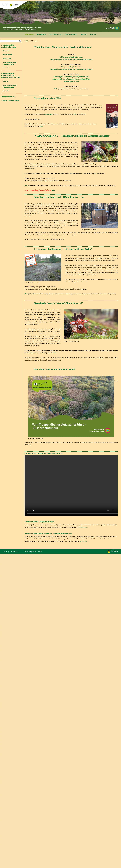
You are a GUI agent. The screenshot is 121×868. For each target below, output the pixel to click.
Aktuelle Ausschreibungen (10, 100)
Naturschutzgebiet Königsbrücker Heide (9, 46)
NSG (27, 41)
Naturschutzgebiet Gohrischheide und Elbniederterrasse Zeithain (10, 76)
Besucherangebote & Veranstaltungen (10, 63)
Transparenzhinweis (8, 97)
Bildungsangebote (60, 89)
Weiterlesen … (84, 527)
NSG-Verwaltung (55, 35)
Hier (26, 185)
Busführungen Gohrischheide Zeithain (77, 79)
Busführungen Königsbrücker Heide (77, 77)
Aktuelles (6, 68)
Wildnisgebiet (7, 55)
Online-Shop (42, 35)
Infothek (84, 35)
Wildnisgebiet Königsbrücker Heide (71, 57)
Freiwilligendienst (71, 35)
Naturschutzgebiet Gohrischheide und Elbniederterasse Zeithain (71, 59)
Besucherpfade (58, 77)
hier (53, 190)
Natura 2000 (7, 58)
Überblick (6, 51)
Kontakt (93, 35)
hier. (56, 353)
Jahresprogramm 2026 (71, 81)
